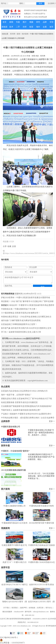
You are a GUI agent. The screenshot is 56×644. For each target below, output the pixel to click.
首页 (4, 22)
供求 (25, 27)
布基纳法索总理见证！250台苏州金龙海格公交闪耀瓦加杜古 (26, 317)
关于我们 (7, 608)
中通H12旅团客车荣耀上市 (15, 506)
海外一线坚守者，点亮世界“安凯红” (16, 395)
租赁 (31, 27)
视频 (31, 22)
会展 (45, 27)
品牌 (45, 22)
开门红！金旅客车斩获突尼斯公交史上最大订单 (21, 332)
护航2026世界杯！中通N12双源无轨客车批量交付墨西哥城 (25, 298)
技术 (11, 27)
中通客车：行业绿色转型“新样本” (15, 451)
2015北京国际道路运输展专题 (13, 470)
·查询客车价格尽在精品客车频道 (35, 10)
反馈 (14, 246)
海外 (38, 27)
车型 (52, 22)
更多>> (52, 421)
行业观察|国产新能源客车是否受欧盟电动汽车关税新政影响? (26, 406)
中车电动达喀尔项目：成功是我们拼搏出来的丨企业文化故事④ (28, 418)
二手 (18, 27)
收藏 (9, 246)
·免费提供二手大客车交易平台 (35, 14)
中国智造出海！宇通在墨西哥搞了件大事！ (19, 309)
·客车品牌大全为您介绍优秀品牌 (35, 17)
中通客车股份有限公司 (11, 427)
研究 (38, 22)
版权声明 (23, 608)
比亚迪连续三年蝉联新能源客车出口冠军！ (19, 324)
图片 (25, 22)
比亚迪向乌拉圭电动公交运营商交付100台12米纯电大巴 (24, 391)
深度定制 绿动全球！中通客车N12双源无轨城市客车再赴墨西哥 (28, 305)
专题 (18, 22)
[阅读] (44, 435)
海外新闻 (25, 34)
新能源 (4, 27)
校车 (52, 27)
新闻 (11, 22)
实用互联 (40, 608)
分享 (5, 246)
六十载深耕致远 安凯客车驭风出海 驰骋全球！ (21, 313)
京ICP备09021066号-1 (9, 638)
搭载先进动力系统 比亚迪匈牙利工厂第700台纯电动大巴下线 (27, 399)
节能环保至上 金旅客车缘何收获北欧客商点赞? (21, 410)
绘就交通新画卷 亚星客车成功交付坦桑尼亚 (19, 402)
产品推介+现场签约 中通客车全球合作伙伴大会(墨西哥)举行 (26, 414)
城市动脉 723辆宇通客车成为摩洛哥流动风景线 (21, 320)
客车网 (13, 34)
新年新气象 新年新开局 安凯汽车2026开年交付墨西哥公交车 (26, 328)
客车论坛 (49, 608)
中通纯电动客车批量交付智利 (41, 506)
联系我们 (15, 608)
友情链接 (32, 608)
